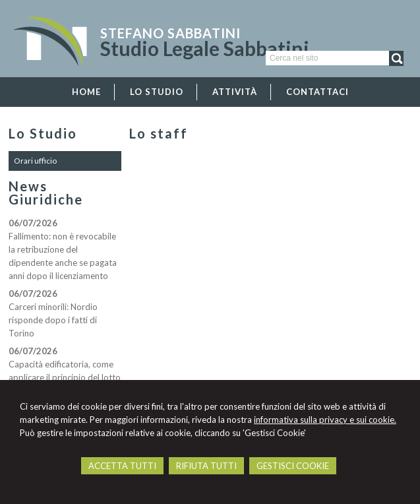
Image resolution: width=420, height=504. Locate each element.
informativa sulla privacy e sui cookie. (325, 420)
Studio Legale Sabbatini (205, 48)
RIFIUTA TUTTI (206, 466)
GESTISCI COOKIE (293, 466)
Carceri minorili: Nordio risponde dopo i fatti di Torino (53, 320)
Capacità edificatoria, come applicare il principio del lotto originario (65, 377)
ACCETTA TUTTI (122, 466)
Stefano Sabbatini (170, 33)
